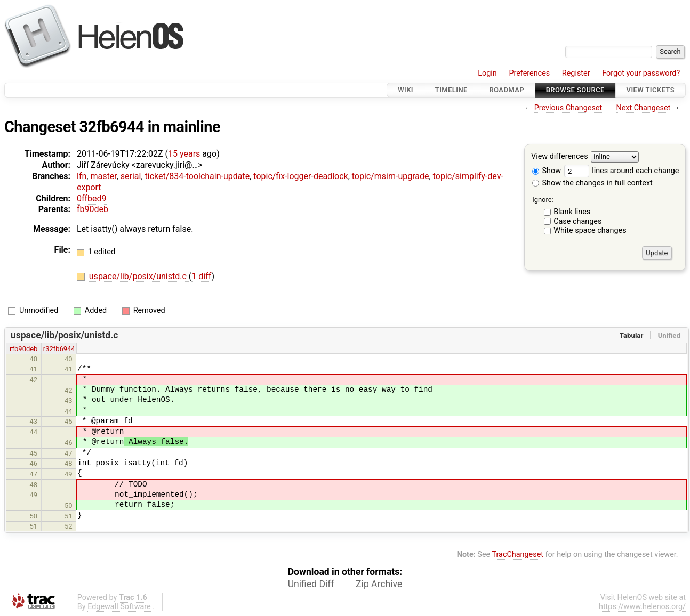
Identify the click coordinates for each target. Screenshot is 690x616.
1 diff (201, 276)
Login (487, 73)
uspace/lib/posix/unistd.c (139, 276)
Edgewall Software (119, 607)
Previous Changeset (568, 108)
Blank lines (572, 212)
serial (131, 176)
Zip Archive (379, 584)
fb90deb (93, 209)
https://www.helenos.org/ (642, 607)
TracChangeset (517, 554)
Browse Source (575, 90)
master (103, 176)
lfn (82, 176)
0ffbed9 (92, 198)
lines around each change (622, 171)
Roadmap (507, 90)
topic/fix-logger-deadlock (300, 176)
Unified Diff (311, 584)
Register (576, 73)
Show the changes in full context (592, 183)
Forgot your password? (641, 73)
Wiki (406, 90)
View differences (560, 157)
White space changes (590, 230)
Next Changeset (643, 108)
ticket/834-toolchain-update (198, 176)
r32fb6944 (59, 349)
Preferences (529, 73)
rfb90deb (23, 349)
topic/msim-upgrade (391, 176)
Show (547, 171)
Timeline (451, 90)
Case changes (577, 221)
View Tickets (651, 90)
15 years (184, 154)
